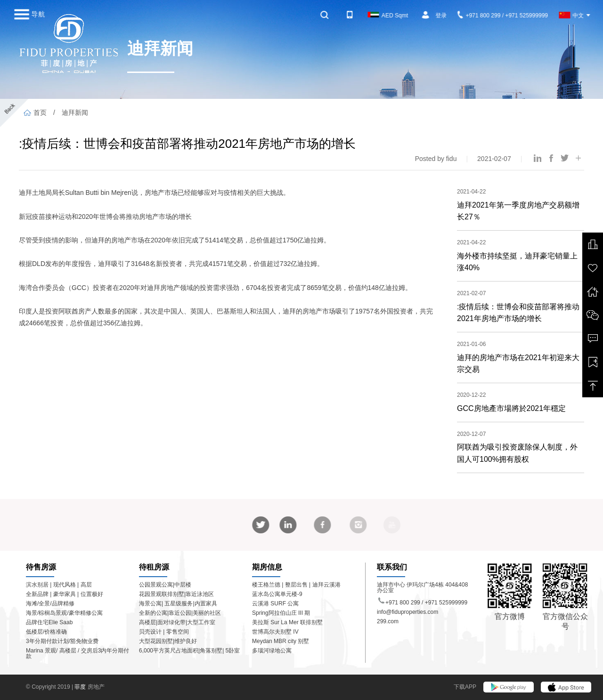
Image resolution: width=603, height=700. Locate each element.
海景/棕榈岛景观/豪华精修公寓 (64, 613)
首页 (35, 113)
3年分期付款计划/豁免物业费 (62, 641)
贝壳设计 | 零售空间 (164, 632)
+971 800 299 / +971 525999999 (503, 16)
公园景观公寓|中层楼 (165, 585)
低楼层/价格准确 (46, 632)
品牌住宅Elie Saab (49, 622)
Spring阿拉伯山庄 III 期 (281, 613)
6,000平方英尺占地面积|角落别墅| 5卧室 (189, 651)
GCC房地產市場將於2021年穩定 (511, 408)
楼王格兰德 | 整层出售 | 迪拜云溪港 (296, 585)
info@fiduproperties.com (407, 612)
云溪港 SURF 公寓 (275, 603)
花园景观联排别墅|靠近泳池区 (176, 594)
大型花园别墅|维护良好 (168, 641)
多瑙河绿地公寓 (272, 651)
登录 (441, 16)
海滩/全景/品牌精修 (50, 603)
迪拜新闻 (75, 113)
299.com (388, 621)
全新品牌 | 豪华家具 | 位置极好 (65, 594)
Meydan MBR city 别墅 (281, 641)
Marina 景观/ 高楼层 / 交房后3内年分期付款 (77, 653)
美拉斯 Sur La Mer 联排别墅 (287, 622)
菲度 (81, 687)
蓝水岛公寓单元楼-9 (277, 594)
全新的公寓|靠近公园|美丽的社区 (180, 613)
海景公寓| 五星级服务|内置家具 (178, 603)
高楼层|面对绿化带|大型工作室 (177, 622)
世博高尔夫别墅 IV (275, 632)
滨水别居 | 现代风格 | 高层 (59, 585)
